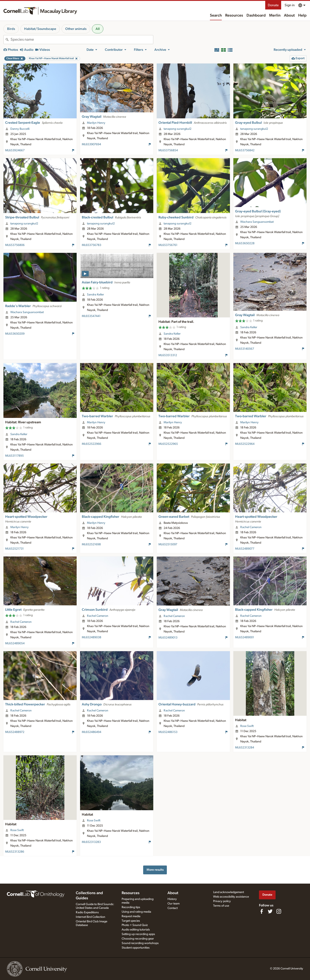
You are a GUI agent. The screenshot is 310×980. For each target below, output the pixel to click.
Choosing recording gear (138, 939)
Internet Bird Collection (91, 917)
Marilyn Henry (96, 123)
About (289, 15)
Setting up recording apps (138, 934)
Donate (273, 5)
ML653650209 (15, 334)
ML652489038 (91, 637)
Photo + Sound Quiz (135, 925)
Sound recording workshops (140, 943)
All (98, 29)
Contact (173, 908)
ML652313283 (91, 842)
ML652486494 (91, 732)
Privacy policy (222, 901)
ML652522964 (245, 444)
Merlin (275, 15)
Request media (131, 916)
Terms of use (221, 906)
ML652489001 (245, 637)
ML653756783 (91, 245)
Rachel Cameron (251, 527)
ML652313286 (15, 852)
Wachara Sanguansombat (257, 222)
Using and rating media (136, 912)
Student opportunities (136, 948)
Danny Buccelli (20, 129)
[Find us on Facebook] (262, 911)
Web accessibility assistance (231, 897)
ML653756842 (245, 150)
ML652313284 (245, 748)
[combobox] (82, 40)
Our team (174, 904)
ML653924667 (15, 150)
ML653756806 (15, 245)
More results (155, 870)
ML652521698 (91, 544)
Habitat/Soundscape (40, 29)
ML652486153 (168, 732)
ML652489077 (245, 549)
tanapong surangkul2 (177, 129)
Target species (131, 921)
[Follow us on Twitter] (270, 911)
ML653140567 (245, 349)
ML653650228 (245, 243)
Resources (234, 15)
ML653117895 (14, 456)
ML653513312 (168, 355)
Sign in (290, 5)
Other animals (76, 29)
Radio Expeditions (87, 912)
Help (302, 15)
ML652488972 (15, 732)
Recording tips (131, 907)
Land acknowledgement (229, 892)
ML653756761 (168, 245)
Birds (11, 29)
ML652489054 (15, 643)
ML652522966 (91, 444)
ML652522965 (168, 444)
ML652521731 (14, 549)
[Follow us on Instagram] (279, 911)
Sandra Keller (95, 295)
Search (216, 15)
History (172, 899)
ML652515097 (168, 544)
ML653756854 (168, 150)
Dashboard (256, 15)
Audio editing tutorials (136, 930)
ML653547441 (91, 316)
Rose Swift (247, 726)
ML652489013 (168, 638)
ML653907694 (91, 144)
